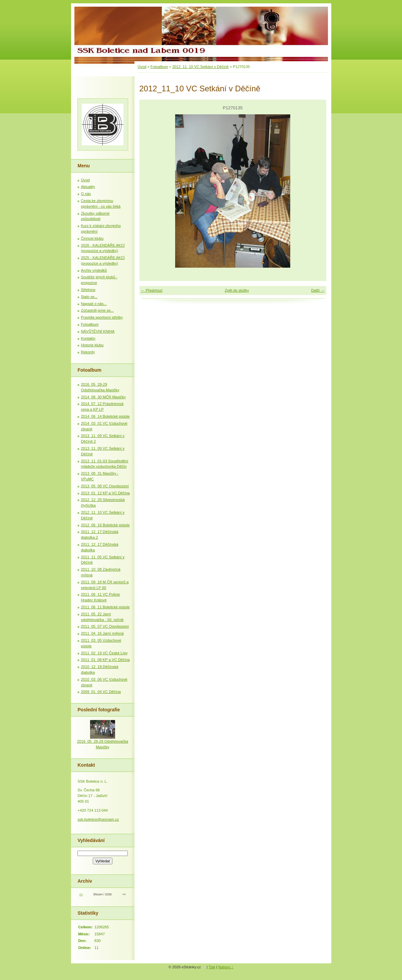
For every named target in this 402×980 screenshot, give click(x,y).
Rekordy (88, 352)
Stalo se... (89, 297)
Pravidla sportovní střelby (102, 317)
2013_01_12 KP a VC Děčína (106, 493)
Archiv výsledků (94, 270)
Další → (318, 290)
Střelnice (88, 290)
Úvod (142, 67)
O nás (86, 194)
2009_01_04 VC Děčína (101, 692)
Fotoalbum (159, 67)
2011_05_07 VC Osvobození (105, 626)
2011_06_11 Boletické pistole (105, 607)
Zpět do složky (237, 290)
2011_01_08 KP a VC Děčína (106, 660)
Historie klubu (92, 345)
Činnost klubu (92, 238)
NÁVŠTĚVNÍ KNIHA (98, 331)
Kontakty (88, 338)
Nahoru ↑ (226, 967)
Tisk (212, 967)
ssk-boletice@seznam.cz (98, 819)
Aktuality (88, 187)
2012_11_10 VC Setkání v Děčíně (200, 67)
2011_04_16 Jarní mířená (102, 633)
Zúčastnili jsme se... (97, 310)
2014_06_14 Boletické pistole (105, 416)
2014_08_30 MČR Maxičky (103, 397)
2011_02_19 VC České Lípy (104, 653)
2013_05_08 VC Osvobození (105, 486)
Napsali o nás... (94, 304)
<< (81, 894)
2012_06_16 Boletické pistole (105, 525)
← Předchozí (152, 290)
